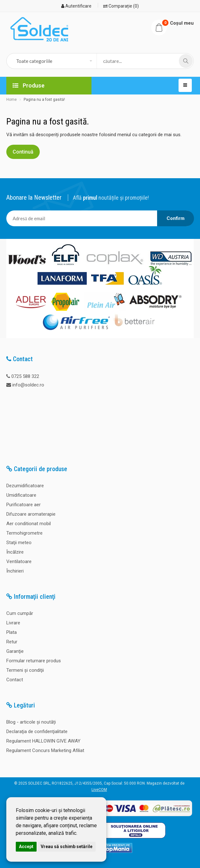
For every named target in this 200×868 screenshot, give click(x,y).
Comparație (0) (121, 6)
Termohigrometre (24, 533)
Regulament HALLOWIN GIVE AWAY (43, 741)
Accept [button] (26, 847)
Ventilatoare (19, 561)
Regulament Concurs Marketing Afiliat (45, 750)
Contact (15, 680)
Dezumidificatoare (25, 486)
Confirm (176, 218)
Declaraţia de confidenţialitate (37, 731)
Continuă (23, 152)
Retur (12, 642)
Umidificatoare (21, 495)
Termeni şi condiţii (25, 670)
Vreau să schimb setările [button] (67, 847)
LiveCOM (99, 790)
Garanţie (15, 651)
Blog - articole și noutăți (31, 722)
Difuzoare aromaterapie (31, 514)
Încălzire (15, 552)
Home (12, 100)
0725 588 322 (25, 376)
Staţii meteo (19, 543)
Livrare (13, 623)
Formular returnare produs (34, 661)
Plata (12, 632)
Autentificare (76, 6)
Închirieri (15, 571)
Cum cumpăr (20, 613)
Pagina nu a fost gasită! (44, 100)
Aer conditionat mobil (29, 524)
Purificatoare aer (24, 505)
